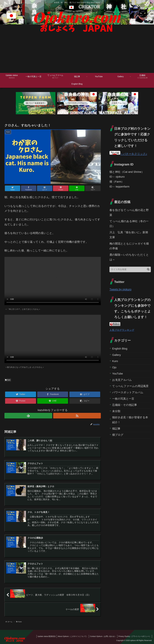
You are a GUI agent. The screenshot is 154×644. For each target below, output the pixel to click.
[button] (148, 269)
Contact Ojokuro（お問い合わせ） (102, 636)
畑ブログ (118, 435)
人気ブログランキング (122, 330)
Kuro (8, 380)
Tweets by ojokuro (120, 289)
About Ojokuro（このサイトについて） (71, 636)
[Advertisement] (77, 54)
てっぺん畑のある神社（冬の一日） (129, 224)
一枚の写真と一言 (123, 399)
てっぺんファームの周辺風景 (130, 386)
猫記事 (116, 429)
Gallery (117, 355)
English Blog (120, 349)
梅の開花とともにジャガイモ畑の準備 (129, 246)
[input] (130, 269)
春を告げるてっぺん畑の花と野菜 (129, 213)
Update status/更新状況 (45, 636)
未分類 (116, 411)
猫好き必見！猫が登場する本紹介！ (130, 420)
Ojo (114, 367)
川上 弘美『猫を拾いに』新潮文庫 (129, 235)
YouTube (118, 374)
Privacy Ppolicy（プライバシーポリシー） (134, 636)
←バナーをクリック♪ (128, 154)
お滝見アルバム (122, 380)
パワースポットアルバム (128, 392)
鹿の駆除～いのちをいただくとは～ (129, 257)
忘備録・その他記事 (125, 405)
